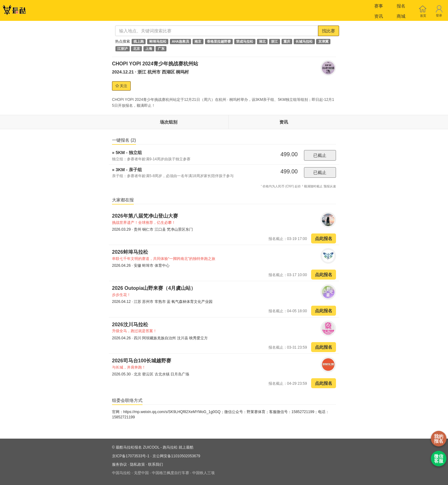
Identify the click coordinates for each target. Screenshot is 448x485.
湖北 (262, 41)
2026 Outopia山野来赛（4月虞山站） (154, 288)
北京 (137, 49)
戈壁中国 (141, 473)
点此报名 (324, 238)
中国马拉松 (121, 473)
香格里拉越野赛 (219, 41)
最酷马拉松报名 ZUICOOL (138, 447)
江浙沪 (122, 49)
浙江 (274, 41)
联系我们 (156, 464)
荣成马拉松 (245, 41)
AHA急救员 (180, 41)
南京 (198, 41)
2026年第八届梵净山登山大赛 (145, 216)
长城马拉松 (304, 41)
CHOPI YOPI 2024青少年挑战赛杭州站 (155, 64)
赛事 (379, 6)
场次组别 (169, 122)
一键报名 (124, 140)
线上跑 (139, 41)
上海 (149, 49)
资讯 (379, 16)
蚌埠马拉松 (158, 41)
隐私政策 (138, 464)
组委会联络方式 (127, 400)
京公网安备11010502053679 (176, 456)
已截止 (320, 155)
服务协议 (119, 464)
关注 (121, 86)
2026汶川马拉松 (130, 325)
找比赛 (329, 31)
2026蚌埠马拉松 (130, 252)
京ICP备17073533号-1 (131, 456)
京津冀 (323, 41)
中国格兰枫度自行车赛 (170, 473)
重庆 (287, 41)
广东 (161, 49)
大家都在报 (123, 200)
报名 (401, 6)
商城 (401, 16)
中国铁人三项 (203, 473)
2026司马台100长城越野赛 (142, 361)
